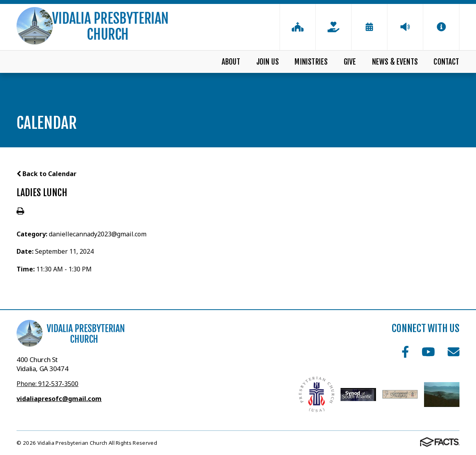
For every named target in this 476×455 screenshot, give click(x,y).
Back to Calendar (46, 174)
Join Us (268, 62)
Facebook (405, 352)
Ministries (311, 62)
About (231, 62)
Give (350, 62)
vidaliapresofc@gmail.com (59, 399)
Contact (446, 62)
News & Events (395, 62)
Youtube (428, 352)
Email (454, 352)
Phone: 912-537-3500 (47, 384)
